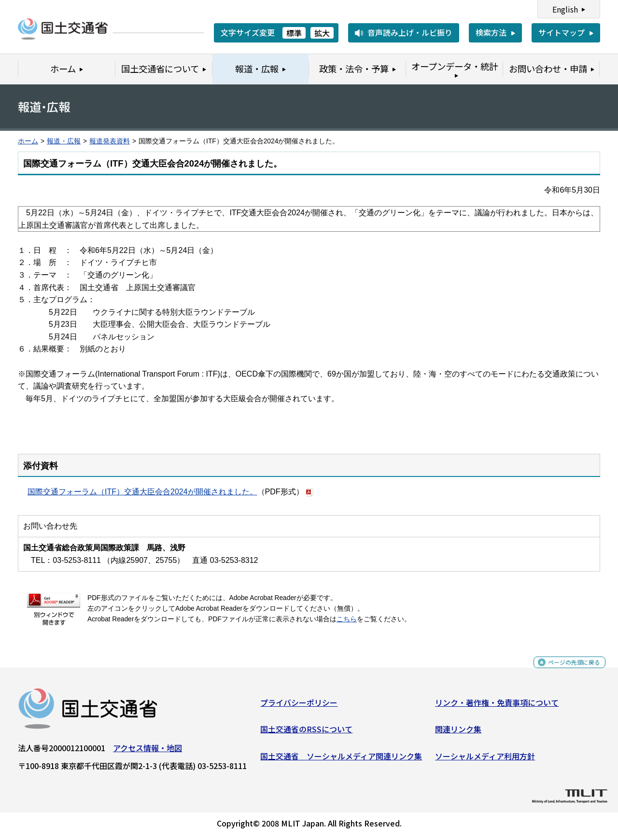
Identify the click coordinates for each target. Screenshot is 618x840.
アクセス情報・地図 (147, 752)
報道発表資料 (110, 141)
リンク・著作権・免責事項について (497, 706)
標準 (294, 33)
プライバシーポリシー (299, 706)
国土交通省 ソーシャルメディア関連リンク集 (341, 760)
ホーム (28, 141)
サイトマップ (562, 32)
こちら (347, 619)
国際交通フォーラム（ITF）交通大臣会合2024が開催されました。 (142, 492)
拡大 (322, 33)
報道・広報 (64, 141)
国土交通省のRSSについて (306, 733)
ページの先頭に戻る (566, 671)
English (565, 9)
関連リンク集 (458, 733)
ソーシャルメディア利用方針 (485, 760)
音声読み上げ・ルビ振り (410, 32)
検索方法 (491, 32)
